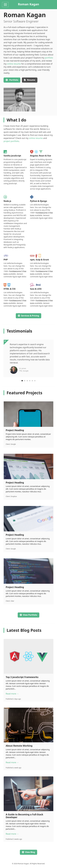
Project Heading (15, 430)
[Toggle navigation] (5, 5)
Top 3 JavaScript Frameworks (22, 677)
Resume (30, 80)
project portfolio (11, 141)
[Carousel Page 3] (27, 381)
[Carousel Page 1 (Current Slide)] (22, 381)
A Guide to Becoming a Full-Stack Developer (24, 816)
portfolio (49, 58)
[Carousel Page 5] (32, 381)
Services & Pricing (28, 316)
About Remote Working (19, 746)
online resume (14, 64)
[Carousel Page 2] (25, 381)
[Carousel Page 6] (35, 381)
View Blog (28, 852)
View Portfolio (28, 615)
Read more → (12, 694)
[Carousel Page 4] (30, 381)
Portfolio (12, 80)
